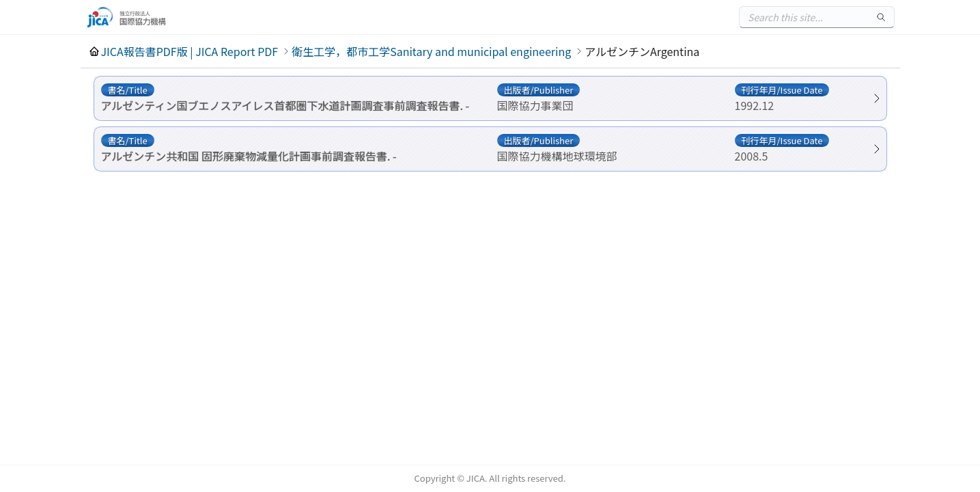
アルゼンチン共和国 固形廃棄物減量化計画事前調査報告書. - (249, 156)
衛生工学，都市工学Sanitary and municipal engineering (431, 51)
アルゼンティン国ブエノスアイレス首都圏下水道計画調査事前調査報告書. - (285, 105)
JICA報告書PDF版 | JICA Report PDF (190, 51)
